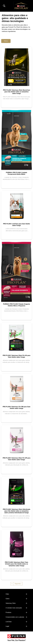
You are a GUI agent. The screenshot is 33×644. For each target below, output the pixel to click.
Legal (7, 626)
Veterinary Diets (11, 603)
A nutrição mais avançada (14, 608)
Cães (7, 594)
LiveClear (9, 622)
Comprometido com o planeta (15, 617)
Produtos (8, 612)
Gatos (8, 599)
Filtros (6, 41)
